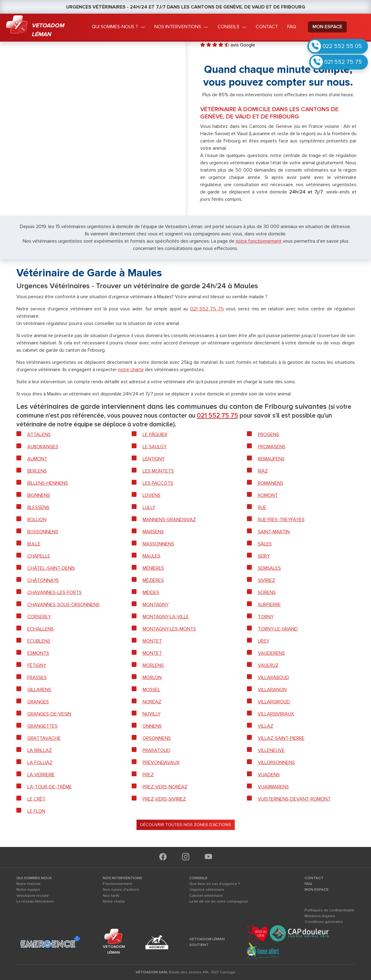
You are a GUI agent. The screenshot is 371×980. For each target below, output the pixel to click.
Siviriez (266, 580)
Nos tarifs (111, 896)
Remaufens (271, 459)
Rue (262, 507)
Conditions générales (324, 922)
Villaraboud (273, 678)
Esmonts (38, 653)
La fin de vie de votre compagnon (219, 901)
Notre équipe (28, 890)
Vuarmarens (273, 787)
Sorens (267, 592)
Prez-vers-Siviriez (164, 799)
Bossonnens (43, 532)
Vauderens (271, 653)
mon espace (327, 27)
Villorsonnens (276, 763)
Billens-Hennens (48, 483)
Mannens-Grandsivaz (169, 520)
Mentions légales (320, 916)
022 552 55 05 (342, 46)
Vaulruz (268, 665)
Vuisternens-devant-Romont (294, 799)
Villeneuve (271, 750)
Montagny (156, 605)
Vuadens (269, 775)
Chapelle (39, 556)
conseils (228, 27)
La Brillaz (40, 750)
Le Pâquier (155, 435)
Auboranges (43, 447)
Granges (38, 702)
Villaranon (272, 690)
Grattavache (44, 738)
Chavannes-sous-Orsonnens (63, 605)
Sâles (265, 544)
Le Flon (36, 811)
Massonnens (158, 544)
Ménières (153, 568)
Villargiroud (274, 702)
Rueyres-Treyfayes (281, 520)
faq (292, 27)
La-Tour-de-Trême (50, 787)
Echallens (40, 629)
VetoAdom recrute (33, 896)
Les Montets (158, 471)
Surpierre (269, 605)
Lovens (152, 495)
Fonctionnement (117, 884)
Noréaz (152, 702)
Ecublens (39, 641)
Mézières (153, 580)
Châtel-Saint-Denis (51, 568)
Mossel (152, 690)
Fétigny (37, 665)
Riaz (263, 471)
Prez (148, 775)
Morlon (152, 678)
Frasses (37, 678)
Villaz (266, 726)
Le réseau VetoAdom (35, 901)
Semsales (269, 568)
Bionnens (39, 495)
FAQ (308, 884)
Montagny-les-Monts (169, 629)
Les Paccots (158, 483)
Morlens (153, 665)
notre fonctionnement (259, 241)
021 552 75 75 (343, 62)
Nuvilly (152, 714)
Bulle (34, 544)
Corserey (39, 617)
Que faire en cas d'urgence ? (215, 884)
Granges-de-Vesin (49, 714)
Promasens (272, 447)
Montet (152, 641)
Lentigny (154, 459)
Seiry (264, 556)
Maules (152, 556)
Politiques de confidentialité (329, 910)
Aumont (37, 459)
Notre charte (114, 901)
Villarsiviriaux (276, 714)
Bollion (37, 520)
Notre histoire (29, 884)
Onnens (152, 726)
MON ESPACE (317, 890)
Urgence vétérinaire (207, 890)
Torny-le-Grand (278, 629)
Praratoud (156, 750)
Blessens (38, 507)
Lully (149, 507)
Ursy (264, 641)
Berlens (37, 471)
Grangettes (42, 726)
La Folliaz (40, 763)
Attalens (39, 435)
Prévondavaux (161, 763)
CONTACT (314, 878)
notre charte (131, 370)
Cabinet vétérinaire (206, 896)
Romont (268, 495)
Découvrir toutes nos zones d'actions (186, 825)
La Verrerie (41, 775)
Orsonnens (157, 738)
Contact (267, 27)
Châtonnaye (43, 580)
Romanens (271, 483)
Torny (266, 617)
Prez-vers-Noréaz (165, 787)
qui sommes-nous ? (115, 27)
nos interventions (178, 27)
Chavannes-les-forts (54, 592)
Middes (151, 592)
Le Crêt (36, 799)
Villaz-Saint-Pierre (281, 738)
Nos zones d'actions (121, 890)
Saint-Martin (274, 532)
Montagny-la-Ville (166, 617)
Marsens (153, 532)
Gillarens (39, 690)
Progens (268, 435)
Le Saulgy (155, 447)
